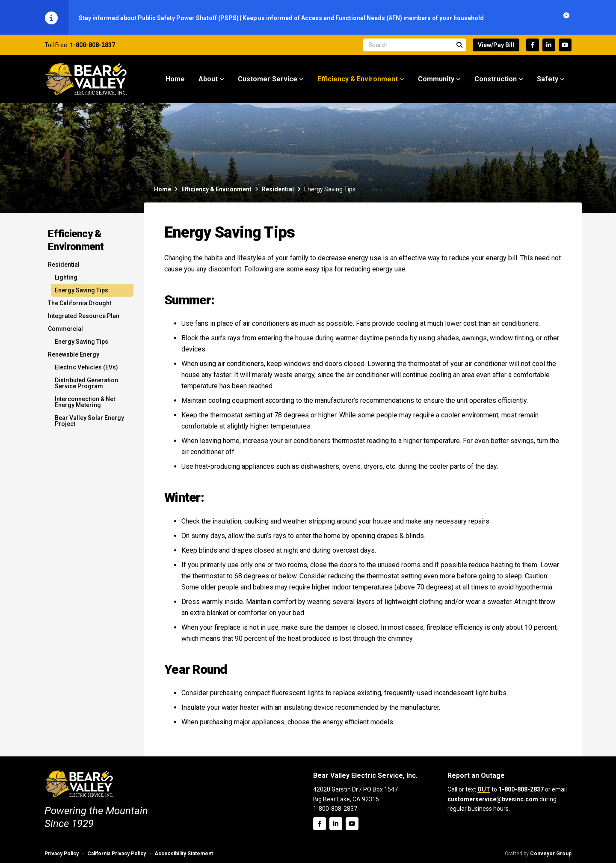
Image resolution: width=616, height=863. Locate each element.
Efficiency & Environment (216, 190)
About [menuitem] (208, 80)
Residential (278, 190)
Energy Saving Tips (81, 291)
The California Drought (80, 304)
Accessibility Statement (184, 854)
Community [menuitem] (436, 80)
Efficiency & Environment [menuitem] (358, 80)
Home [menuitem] (175, 80)
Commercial (65, 330)
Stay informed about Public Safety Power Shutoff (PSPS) (159, 18)
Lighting (66, 278)
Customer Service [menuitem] (268, 80)
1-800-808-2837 (92, 46)
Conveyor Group (551, 854)
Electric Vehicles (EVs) (86, 368)
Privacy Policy (62, 854)
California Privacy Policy (117, 854)
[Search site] (415, 46)
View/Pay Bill (496, 46)
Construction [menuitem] (496, 80)
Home (163, 190)
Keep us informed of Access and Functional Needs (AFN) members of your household (363, 18)
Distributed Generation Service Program (86, 384)
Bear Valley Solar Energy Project (89, 422)
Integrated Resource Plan (84, 317)
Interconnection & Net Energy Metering (85, 403)
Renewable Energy (74, 355)
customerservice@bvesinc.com (493, 799)
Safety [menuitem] (548, 80)
